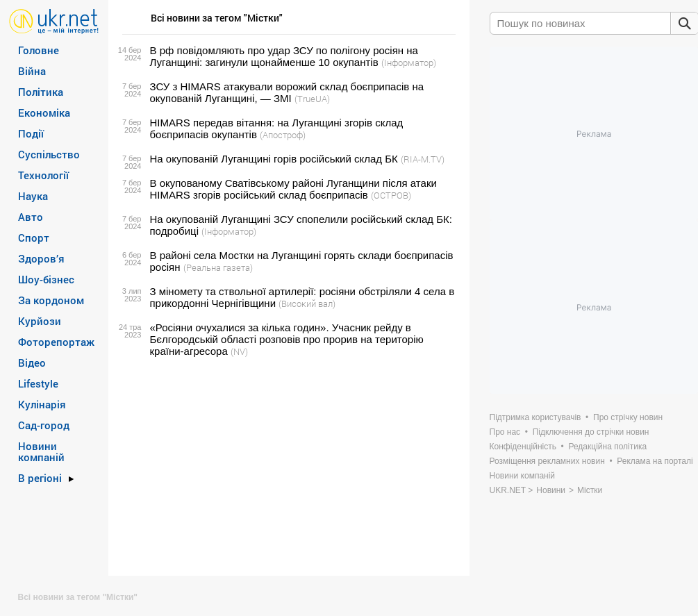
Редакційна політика (607, 447)
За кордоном (51, 300)
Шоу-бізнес (46, 279)
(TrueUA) (312, 99)
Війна (32, 71)
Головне (39, 50)
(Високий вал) (307, 303)
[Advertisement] (287, 467)
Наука (33, 196)
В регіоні (40, 478)
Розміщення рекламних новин (547, 461)
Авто (31, 217)
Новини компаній (41, 451)
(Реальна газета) (218, 267)
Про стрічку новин (628, 417)
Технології (43, 175)
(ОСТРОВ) (391, 195)
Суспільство (49, 154)
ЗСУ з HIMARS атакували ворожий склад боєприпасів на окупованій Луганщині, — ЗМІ (287, 92)
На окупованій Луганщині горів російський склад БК (274, 159)
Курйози (40, 321)
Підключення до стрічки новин (591, 432)
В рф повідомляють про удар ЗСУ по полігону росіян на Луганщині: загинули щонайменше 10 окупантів (284, 56)
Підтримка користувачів (535, 417)
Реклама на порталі (655, 461)
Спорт (34, 238)
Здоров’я (41, 258)
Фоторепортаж (56, 342)
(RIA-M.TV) (423, 159)
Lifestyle (38, 383)
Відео (32, 363)
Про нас (505, 432)
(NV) (239, 351)
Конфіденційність (523, 447)
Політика (41, 92)
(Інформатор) (409, 63)
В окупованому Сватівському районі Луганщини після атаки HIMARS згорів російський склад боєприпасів (293, 189)
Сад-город (44, 425)
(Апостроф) (283, 135)
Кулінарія (42, 404)
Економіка (44, 113)
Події (31, 133)
